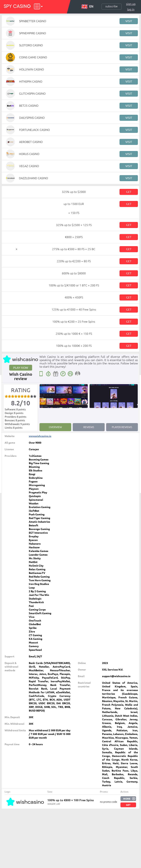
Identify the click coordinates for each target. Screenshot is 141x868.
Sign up (131, 4)
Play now (21, 368)
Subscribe (112, 6)
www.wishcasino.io (40, 436)
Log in (131, 9)
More (127, 799)
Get (129, 192)
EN (87, 7)
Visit (129, 21)
